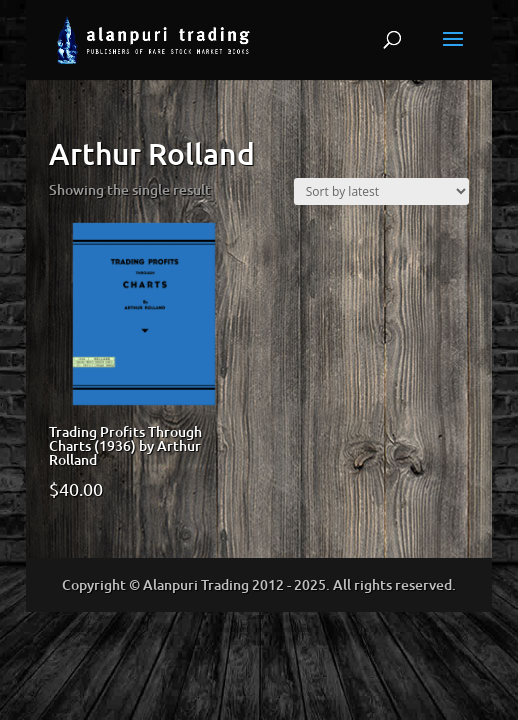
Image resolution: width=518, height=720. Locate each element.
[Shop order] (381, 191)
